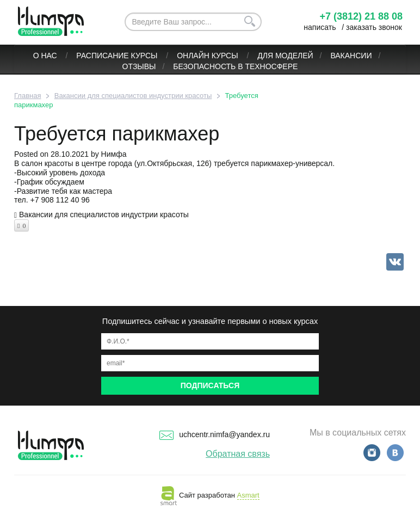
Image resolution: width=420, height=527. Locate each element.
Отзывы (139, 66)
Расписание (102, 56)
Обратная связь (238, 454)
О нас (46, 56)
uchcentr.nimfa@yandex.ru (215, 434)
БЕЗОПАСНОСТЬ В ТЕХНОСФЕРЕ (235, 66)
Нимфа (114, 154)
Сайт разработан (210, 495)
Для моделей (285, 56)
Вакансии (351, 56)
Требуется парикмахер (117, 134)
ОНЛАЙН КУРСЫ (208, 56)
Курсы (146, 56)
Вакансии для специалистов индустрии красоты (104, 215)
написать (320, 27)
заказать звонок (374, 27)
